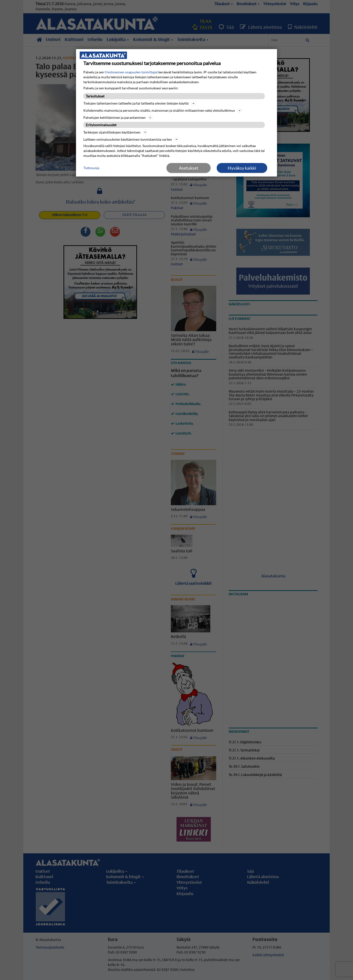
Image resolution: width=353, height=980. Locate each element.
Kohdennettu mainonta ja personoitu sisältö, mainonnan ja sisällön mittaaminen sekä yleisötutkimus (163, 110)
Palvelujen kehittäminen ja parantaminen (118, 118)
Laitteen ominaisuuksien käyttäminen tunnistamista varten (131, 139)
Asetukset (189, 168)
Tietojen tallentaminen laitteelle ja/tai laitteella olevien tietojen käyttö (139, 103)
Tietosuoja (91, 168)
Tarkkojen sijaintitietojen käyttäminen (115, 132)
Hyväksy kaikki (242, 168)
